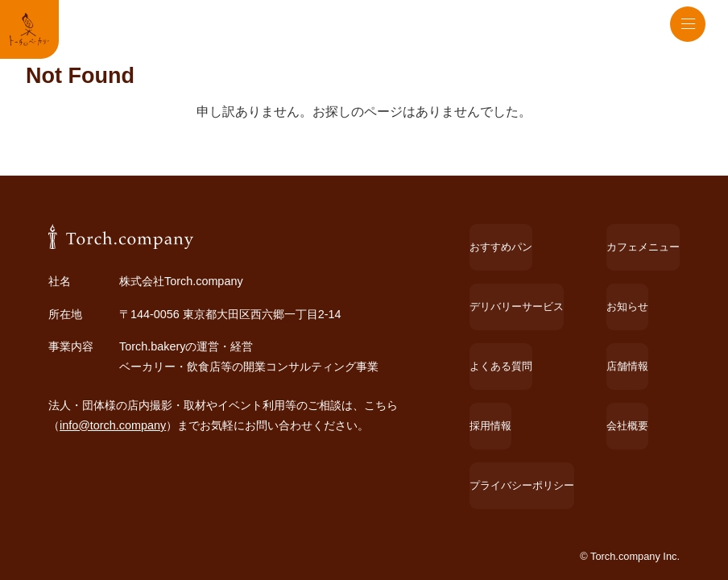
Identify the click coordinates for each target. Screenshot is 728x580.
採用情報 (478, 436)
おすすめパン (490, 342)
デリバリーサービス (507, 373)
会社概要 (623, 436)
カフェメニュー (640, 342)
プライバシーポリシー (512, 468)
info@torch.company (113, 521)
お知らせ (623, 373)
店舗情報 (623, 405)
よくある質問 (490, 405)
